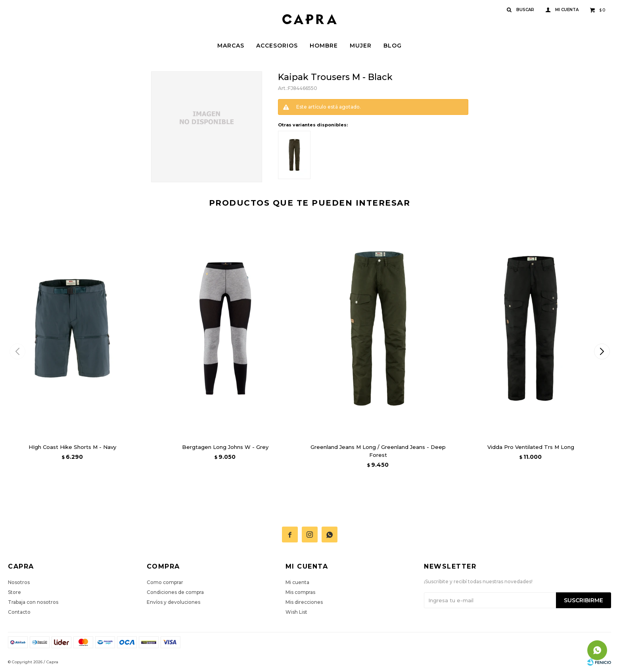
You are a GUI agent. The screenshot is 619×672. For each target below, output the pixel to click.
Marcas (231, 46)
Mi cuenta (297, 582)
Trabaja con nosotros (33, 602)
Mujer (361, 46)
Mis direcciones (304, 602)
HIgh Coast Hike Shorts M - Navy (72, 447)
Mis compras (300, 592)
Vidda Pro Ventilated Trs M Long (531, 447)
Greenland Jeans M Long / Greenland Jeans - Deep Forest (378, 451)
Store (14, 592)
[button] (602, 351)
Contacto (19, 612)
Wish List (296, 612)
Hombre (324, 46)
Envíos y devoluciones (173, 602)
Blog (393, 46)
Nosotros (19, 582)
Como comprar (165, 582)
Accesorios (277, 46)
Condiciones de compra (175, 592)
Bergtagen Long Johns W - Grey (225, 447)
